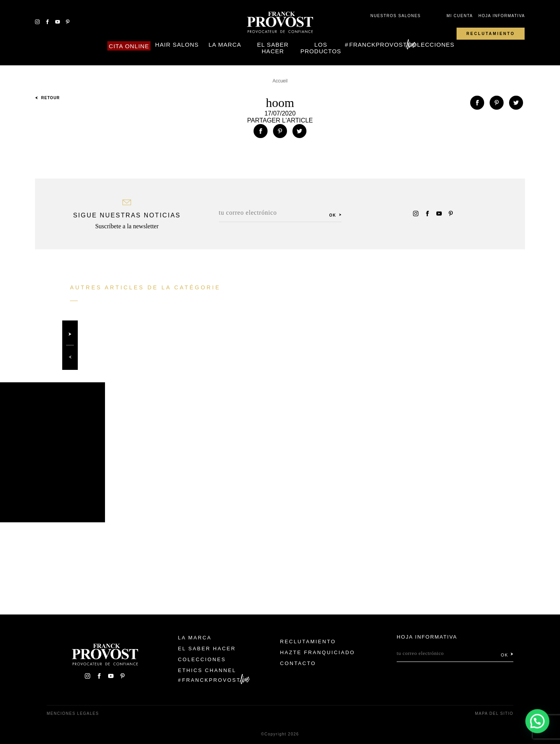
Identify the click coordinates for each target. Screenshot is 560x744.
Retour (47, 98)
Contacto (298, 663)
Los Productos (321, 48)
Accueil (280, 81)
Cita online (129, 46)
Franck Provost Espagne (280, 23)
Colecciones (431, 45)
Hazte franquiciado (318, 652)
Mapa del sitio (494, 713)
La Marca (225, 45)
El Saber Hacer (273, 48)
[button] (537, 721)
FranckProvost (378, 45)
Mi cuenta (460, 16)
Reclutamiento (491, 34)
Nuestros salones (395, 16)
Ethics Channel (207, 670)
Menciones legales (73, 713)
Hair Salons (177, 45)
